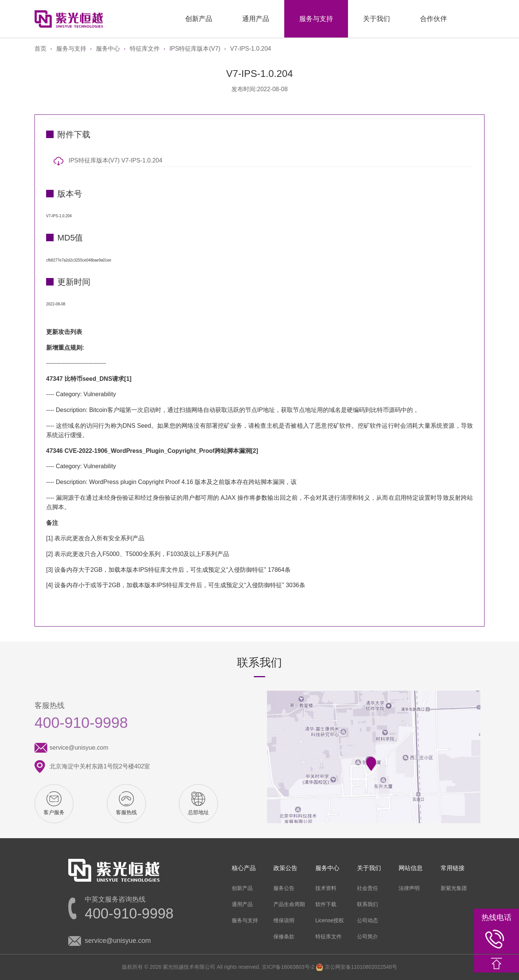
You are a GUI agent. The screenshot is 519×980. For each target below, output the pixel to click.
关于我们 (376, 19)
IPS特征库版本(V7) (195, 49)
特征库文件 (145, 49)
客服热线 (126, 812)
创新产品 (199, 19)
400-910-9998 (81, 723)
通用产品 (256, 19)
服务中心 (108, 49)
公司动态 (367, 920)
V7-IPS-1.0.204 (251, 49)
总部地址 (198, 812)
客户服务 (54, 812)
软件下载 (326, 904)
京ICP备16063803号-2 (288, 967)
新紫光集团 (454, 888)
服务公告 (284, 888)
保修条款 (284, 936)
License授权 (330, 920)
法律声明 (409, 888)
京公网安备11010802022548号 (356, 967)
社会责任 (367, 888)
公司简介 (367, 936)
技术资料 (326, 888)
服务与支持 (316, 19)
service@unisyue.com (79, 748)
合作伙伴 (433, 19)
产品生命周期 (289, 904)
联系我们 (367, 904)
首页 (40, 49)
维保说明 (284, 920)
